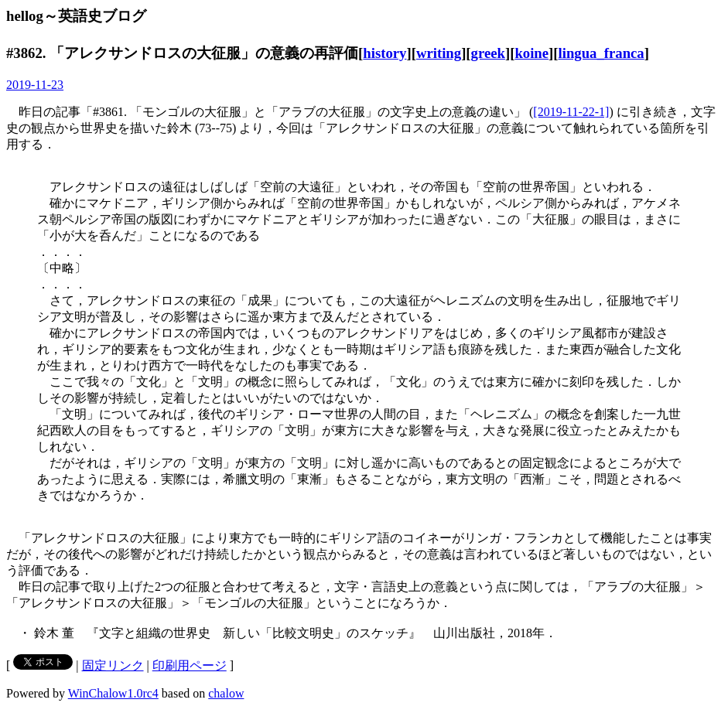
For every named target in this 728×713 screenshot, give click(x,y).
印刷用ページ (190, 665)
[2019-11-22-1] (571, 112)
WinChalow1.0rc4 (113, 693)
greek (488, 53)
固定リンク (113, 665)
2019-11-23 (35, 85)
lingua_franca (602, 53)
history (385, 53)
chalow (226, 693)
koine (531, 53)
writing (439, 53)
